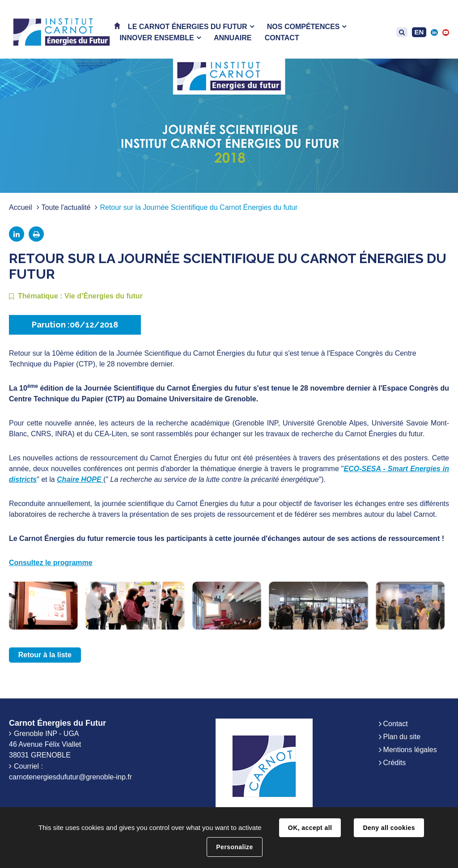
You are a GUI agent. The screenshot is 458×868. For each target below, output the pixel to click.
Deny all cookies (389, 828)
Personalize (234, 847)
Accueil (21, 207)
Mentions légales (410, 750)
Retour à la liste (45, 655)
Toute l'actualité (66, 207)
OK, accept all (310, 828)
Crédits (395, 763)
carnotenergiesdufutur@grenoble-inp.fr (70, 777)
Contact (396, 724)
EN (419, 32)
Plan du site (402, 737)
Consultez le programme (51, 563)
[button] (191, 27)
